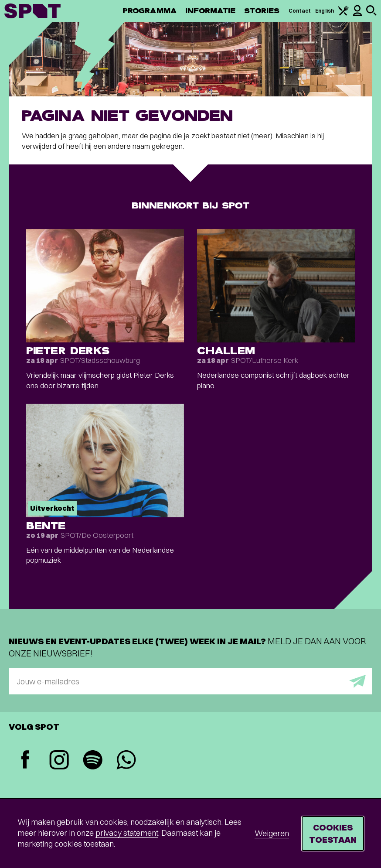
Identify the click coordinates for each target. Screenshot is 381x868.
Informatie (210, 11)
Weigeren (272, 833)
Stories (262, 11)
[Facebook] (26, 760)
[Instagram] (59, 761)
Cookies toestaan (333, 833)
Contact (300, 11)
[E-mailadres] (190, 681)
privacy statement (127, 833)
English (325, 11)
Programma (150, 11)
